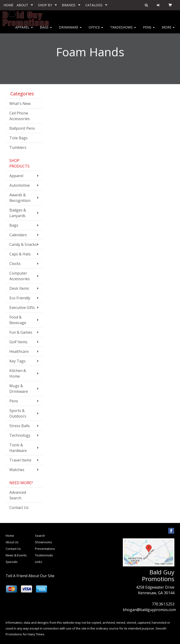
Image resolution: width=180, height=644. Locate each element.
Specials (12, 562)
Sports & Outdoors (18, 413)
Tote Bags (19, 138)
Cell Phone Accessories (20, 116)
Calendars (18, 235)
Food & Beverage (18, 320)
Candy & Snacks (23, 244)
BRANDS (69, 5)
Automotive (20, 185)
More (168, 30)
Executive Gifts (22, 308)
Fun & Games (21, 332)
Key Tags (17, 361)
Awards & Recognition (20, 198)
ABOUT (22, 5)
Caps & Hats (20, 254)
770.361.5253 (163, 604)
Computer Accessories (20, 276)
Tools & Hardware (18, 448)
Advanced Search (18, 495)
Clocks (15, 264)
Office (96, 30)
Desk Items (19, 288)
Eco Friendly (20, 298)
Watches (17, 470)
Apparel (24, 30)
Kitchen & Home (18, 373)
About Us (12, 542)
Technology (20, 435)
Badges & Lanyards (18, 213)
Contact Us (19, 508)
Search (40, 536)
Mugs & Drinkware (19, 389)
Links (39, 562)
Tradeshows (123, 30)
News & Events (16, 555)
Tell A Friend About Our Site (30, 576)
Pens (149, 30)
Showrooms (43, 542)
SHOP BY (45, 5)
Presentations (45, 549)
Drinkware (70, 30)
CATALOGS (94, 5)
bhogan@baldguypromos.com (149, 610)
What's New (20, 104)
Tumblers (18, 147)
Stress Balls (20, 426)
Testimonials (44, 555)
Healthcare (19, 351)
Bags (46, 30)
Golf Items (18, 342)
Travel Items (20, 460)
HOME (8, 5)
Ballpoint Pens (22, 128)
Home (10, 536)
